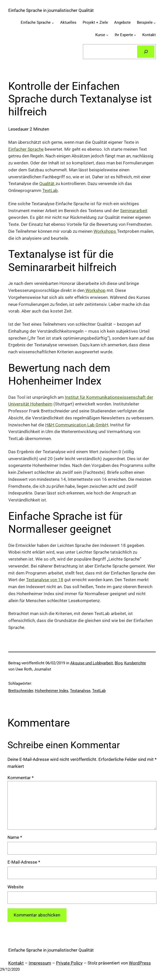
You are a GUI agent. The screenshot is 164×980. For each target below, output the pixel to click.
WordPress (140, 963)
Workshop (95, 290)
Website (15, 887)
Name (15, 837)
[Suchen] (146, 52)
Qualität (47, 184)
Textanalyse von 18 (45, 580)
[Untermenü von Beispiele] (155, 23)
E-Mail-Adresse (24, 862)
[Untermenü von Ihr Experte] (135, 35)
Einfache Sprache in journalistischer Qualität (51, 10)
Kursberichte (135, 663)
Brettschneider (21, 691)
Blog (119, 663)
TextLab (50, 190)
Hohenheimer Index (52, 691)
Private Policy (69, 963)
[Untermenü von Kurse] (107, 35)
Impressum (40, 963)
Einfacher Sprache (26, 149)
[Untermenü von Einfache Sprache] (53, 23)
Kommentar (21, 778)
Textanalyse (80, 691)
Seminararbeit (134, 211)
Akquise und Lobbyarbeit (92, 663)
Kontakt (16, 963)
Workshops (105, 231)
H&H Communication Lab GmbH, (77, 425)
